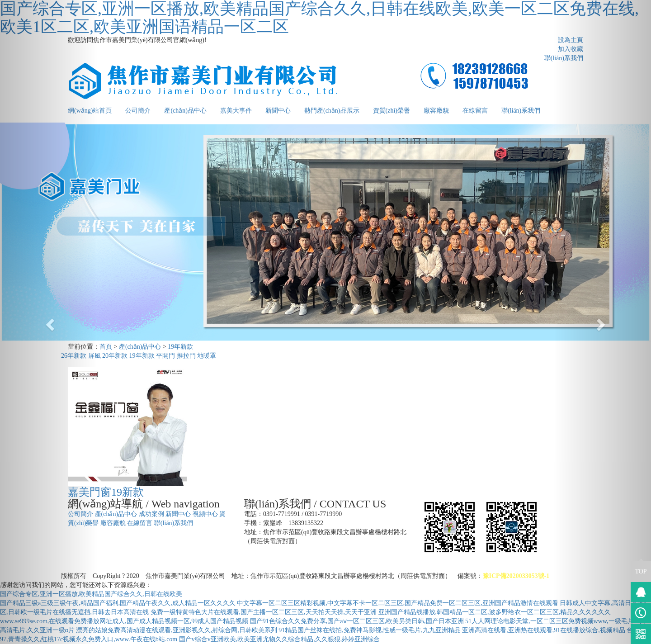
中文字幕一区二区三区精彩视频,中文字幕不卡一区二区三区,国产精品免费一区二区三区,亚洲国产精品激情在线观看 (398, 603)
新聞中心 (278, 111)
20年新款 (115, 356)
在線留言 (475, 111)
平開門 (165, 356)
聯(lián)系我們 (521, 111)
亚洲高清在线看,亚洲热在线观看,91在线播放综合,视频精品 (544, 630)
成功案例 (151, 514)
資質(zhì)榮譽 (392, 111)
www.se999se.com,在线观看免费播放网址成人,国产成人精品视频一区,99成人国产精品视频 (124, 621)
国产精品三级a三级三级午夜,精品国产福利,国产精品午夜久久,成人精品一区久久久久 (118, 603)
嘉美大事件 (236, 111)
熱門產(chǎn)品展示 (332, 111)
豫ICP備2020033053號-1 (516, 576)
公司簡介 (138, 111)
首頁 (106, 347)
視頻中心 (205, 514)
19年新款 (180, 347)
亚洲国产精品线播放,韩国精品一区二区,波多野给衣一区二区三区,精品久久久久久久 (495, 612)
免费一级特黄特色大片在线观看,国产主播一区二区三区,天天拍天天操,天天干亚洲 (264, 612)
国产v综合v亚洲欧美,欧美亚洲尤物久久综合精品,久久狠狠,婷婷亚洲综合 (280, 639)
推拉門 (186, 356)
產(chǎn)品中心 (185, 111)
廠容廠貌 (436, 111)
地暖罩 (207, 356)
